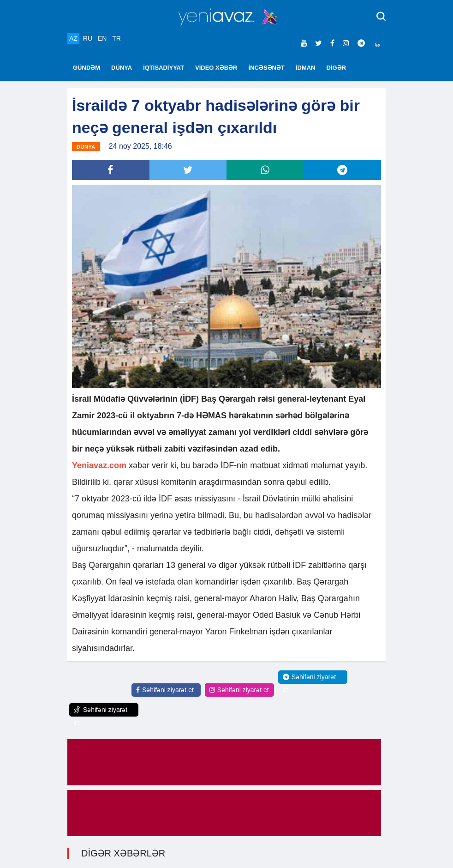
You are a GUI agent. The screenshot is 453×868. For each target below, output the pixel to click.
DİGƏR (337, 68)
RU (88, 38)
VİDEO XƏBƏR (216, 68)
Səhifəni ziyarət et (165, 690)
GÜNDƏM (86, 68)
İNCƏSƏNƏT (267, 68)
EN (102, 38)
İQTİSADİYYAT (164, 68)
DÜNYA (122, 68)
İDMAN (306, 68)
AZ (73, 38)
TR (116, 38)
